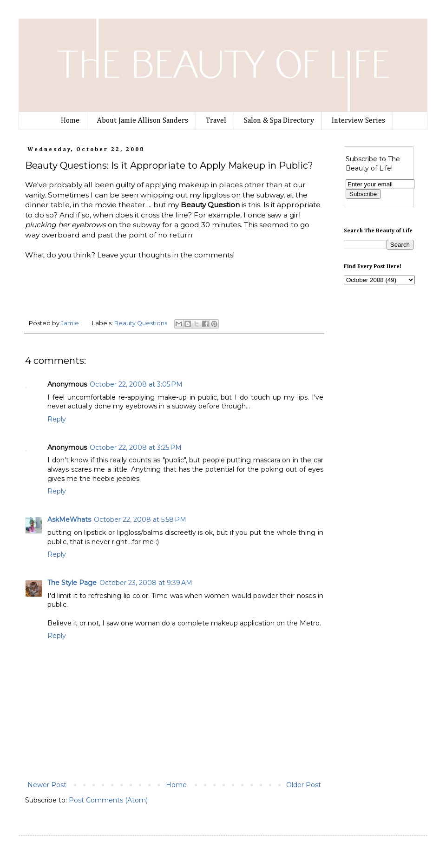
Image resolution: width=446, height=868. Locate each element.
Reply (57, 419)
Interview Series (358, 121)
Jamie (71, 323)
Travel (216, 121)
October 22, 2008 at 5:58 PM (140, 519)
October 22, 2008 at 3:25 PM (136, 447)
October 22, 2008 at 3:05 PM (136, 384)
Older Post (304, 785)
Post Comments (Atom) (108, 800)
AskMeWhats (69, 519)
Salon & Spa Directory (279, 121)
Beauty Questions (141, 323)
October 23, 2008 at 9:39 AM (146, 583)
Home (70, 121)
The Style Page (72, 583)
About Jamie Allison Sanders (143, 121)
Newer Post (47, 785)
